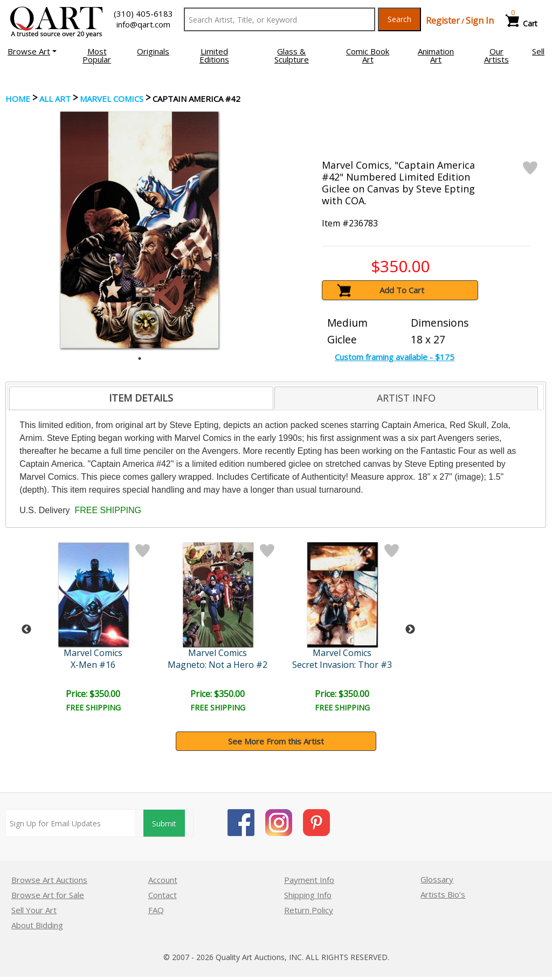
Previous (26, 630)
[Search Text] (280, 19)
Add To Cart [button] (402, 290)
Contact (163, 895)
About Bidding (37, 925)
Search (399, 19)
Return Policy (309, 910)
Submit (164, 823)
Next (410, 630)
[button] (32, 51)
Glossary (437, 879)
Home (18, 99)
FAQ (156, 910)
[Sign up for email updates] (70, 823)
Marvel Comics (112, 99)
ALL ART (55, 99)
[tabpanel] (139, 230)
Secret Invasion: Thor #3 (342, 665)
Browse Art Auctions (49, 880)
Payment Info (309, 880)
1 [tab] (140, 358)
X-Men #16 (93, 665)
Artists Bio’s (443, 894)
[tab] (141, 398)
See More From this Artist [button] (276, 741)
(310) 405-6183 (143, 13)
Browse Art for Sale (48, 895)
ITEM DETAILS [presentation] (141, 398)
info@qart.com (143, 24)
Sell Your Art (34, 910)
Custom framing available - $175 (395, 357)
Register (443, 20)
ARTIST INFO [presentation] (406, 398)
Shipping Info (308, 895)
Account (163, 880)
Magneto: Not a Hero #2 (218, 665)
